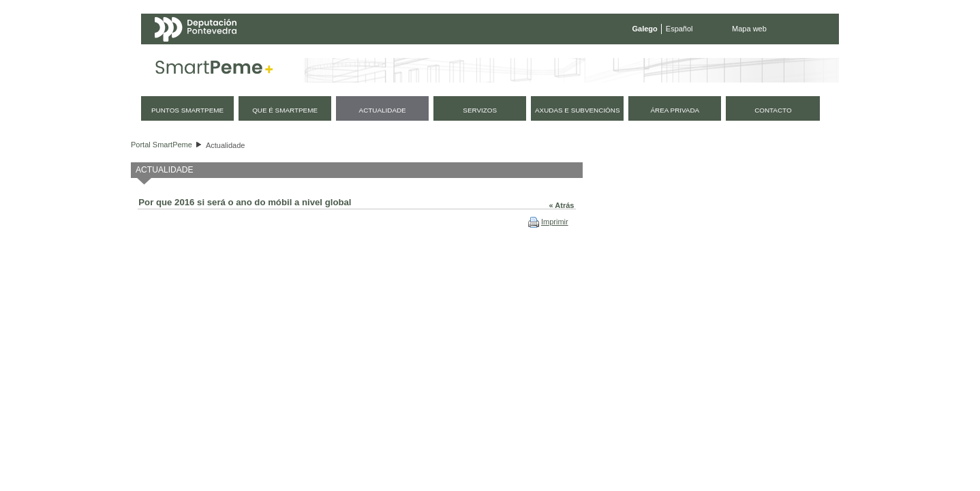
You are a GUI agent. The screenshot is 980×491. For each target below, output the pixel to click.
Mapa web (749, 29)
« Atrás (562, 205)
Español (679, 29)
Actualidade (226, 145)
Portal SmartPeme (162, 145)
